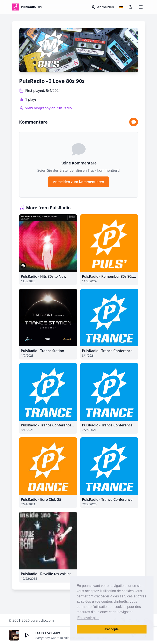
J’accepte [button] (112, 629)
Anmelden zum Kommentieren (78, 182)
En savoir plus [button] (88, 618)
